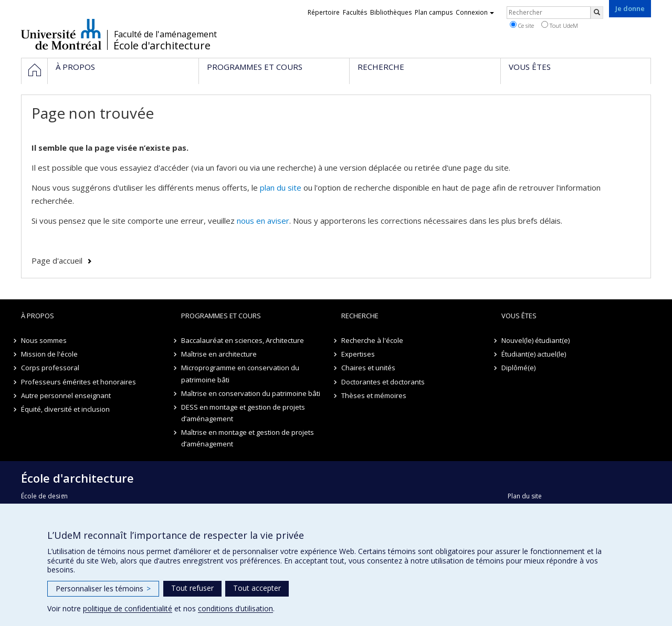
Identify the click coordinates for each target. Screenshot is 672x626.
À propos (38, 316)
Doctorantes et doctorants (383, 382)
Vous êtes (519, 316)
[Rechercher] (597, 13)
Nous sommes (44, 340)
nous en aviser (263, 221)
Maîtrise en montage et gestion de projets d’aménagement (248, 438)
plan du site (281, 187)
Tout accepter (257, 588)
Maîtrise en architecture (219, 354)
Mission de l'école (49, 354)
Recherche (360, 316)
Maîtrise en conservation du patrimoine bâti (251, 393)
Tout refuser (192, 588)
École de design (44, 496)
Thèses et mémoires (374, 395)
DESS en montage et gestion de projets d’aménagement (243, 413)
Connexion (475, 12)
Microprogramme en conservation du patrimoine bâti (240, 373)
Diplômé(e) (518, 368)
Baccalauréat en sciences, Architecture (243, 340)
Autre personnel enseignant (66, 395)
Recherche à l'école (372, 340)
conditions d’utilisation (235, 608)
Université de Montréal (61, 34)
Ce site (522, 25)
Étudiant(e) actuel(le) (534, 354)
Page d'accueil (57, 260)
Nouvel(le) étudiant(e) (535, 340)
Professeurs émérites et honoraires (78, 382)
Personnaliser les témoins (103, 588)
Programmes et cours (221, 316)
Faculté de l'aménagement (165, 34)
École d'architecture (162, 46)
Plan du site (525, 496)
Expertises (358, 354)
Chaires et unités (368, 368)
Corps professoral (50, 368)
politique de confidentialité (128, 608)
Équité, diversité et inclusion (65, 409)
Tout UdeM (560, 25)
